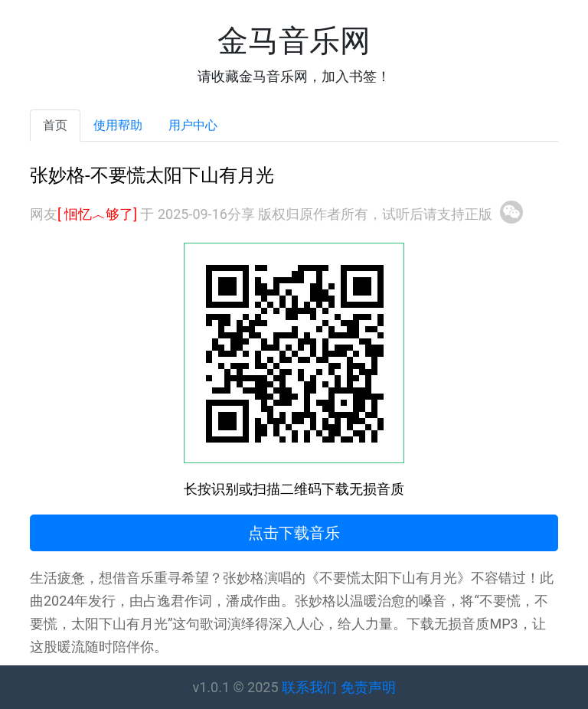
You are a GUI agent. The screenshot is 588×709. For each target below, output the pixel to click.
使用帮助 (118, 125)
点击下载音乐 (294, 533)
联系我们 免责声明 (338, 687)
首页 (55, 125)
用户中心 (193, 125)
